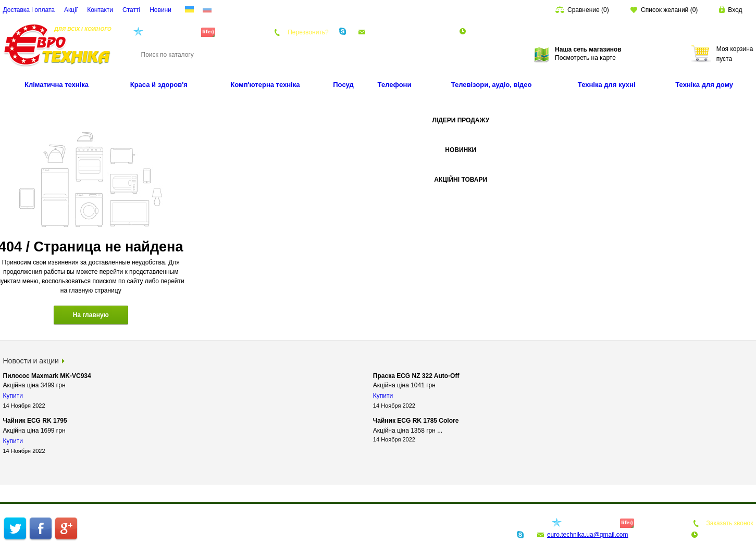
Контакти (100, 10)
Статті (131, 10)
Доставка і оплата (29, 10)
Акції (71, 10)
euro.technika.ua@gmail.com (409, 32)
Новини (160, 10)
